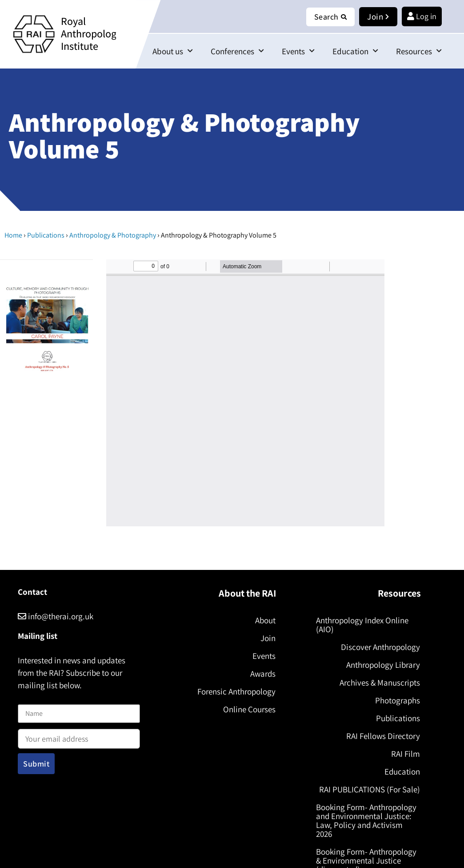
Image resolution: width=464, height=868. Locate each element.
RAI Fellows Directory (383, 736)
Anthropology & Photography (113, 235)
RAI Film (406, 754)
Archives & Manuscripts (380, 682)
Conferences (237, 51)
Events (298, 51)
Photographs (398, 700)
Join (268, 638)
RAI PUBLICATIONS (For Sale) (370, 789)
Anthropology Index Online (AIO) (362, 625)
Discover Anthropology (380, 647)
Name (27, 699)
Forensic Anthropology (236, 691)
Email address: (79, 736)
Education (355, 51)
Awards (262, 674)
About (265, 620)
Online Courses (249, 709)
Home (13, 235)
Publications (46, 235)
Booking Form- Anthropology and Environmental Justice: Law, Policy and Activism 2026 (366, 820)
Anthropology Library (383, 665)
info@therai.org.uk (56, 616)
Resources (419, 51)
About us (173, 51)
